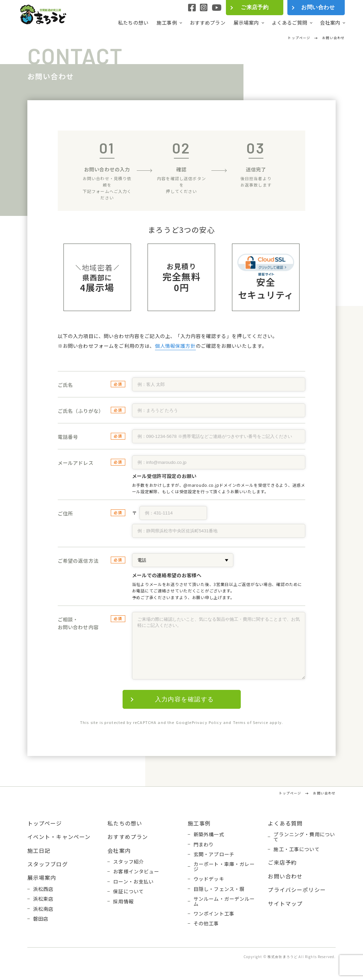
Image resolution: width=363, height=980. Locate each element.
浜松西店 (43, 889)
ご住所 (65, 513)
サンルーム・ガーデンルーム (224, 901)
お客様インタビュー (136, 871)
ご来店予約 (255, 7)
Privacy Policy (207, 722)
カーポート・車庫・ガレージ (224, 866)
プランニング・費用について (304, 837)
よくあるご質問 (290, 23)
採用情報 (123, 901)
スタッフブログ (48, 864)
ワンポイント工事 (214, 914)
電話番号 (68, 437)
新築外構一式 (209, 834)
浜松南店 (43, 909)
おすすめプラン (208, 22)
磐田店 (41, 919)
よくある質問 (285, 823)
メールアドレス (76, 463)
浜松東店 (43, 899)
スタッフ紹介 (128, 862)
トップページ (45, 823)
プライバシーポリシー (297, 890)
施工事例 (167, 23)
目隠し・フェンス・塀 (219, 889)
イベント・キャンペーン (59, 837)
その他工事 (206, 923)
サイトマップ (285, 903)
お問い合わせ (318, 7)
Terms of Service (251, 722)
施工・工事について (296, 849)
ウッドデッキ (209, 879)
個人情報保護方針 (175, 346)
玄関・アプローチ (214, 854)
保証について (128, 891)
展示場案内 (247, 23)
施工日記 (39, 850)
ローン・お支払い (133, 881)
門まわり (204, 844)
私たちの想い (133, 22)
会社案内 (330, 23)
